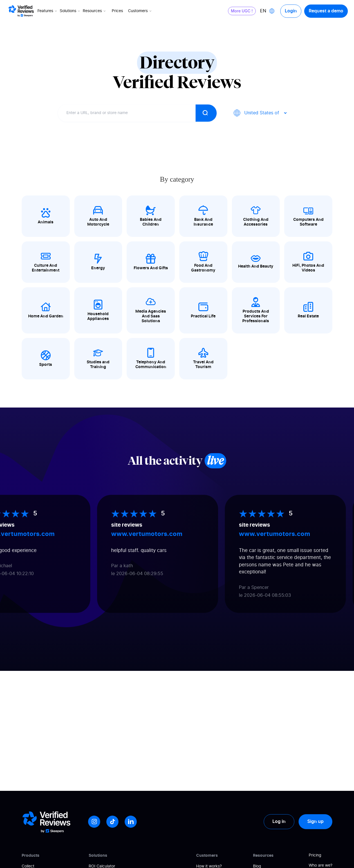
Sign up (315, 822)
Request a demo (326, 11)
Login (291, 11)
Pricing (315, 855)
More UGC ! (242, 11)
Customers (140, 11)
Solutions (70, 11)
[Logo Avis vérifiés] (21, 11)
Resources (95, 11)
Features (48, 11)
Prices (117, 11)
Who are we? (321, 865)
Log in (279, 822)
